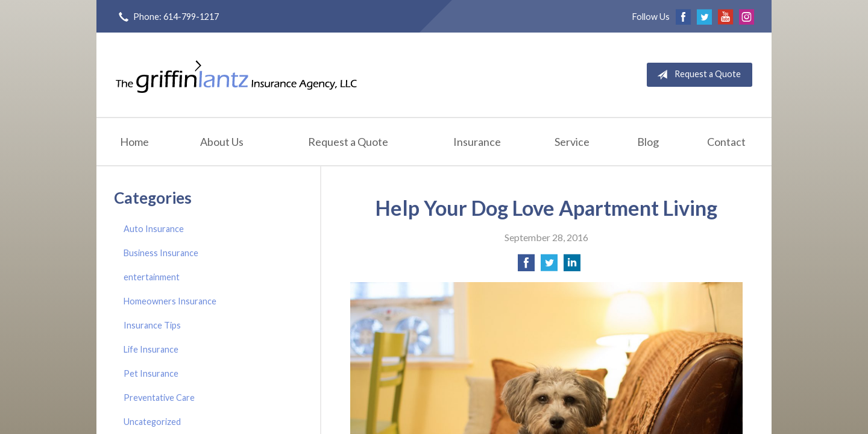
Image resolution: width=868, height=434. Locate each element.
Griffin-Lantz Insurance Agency (236, 75)
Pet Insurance (151, 373)
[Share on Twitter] (549, 266)
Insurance (477, 142)
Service (572, 142)
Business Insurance (161, 253)
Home (134, 142)
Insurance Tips (152, 325)
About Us (222, 142)
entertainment (152, 277)
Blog (648, 142)
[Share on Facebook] (526, 266)
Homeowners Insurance (170, 301)
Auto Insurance (154, 229)
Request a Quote (697, 75)
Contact (726, 142)
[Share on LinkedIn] (572, 266)
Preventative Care (159, 398)
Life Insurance (151, 349)
